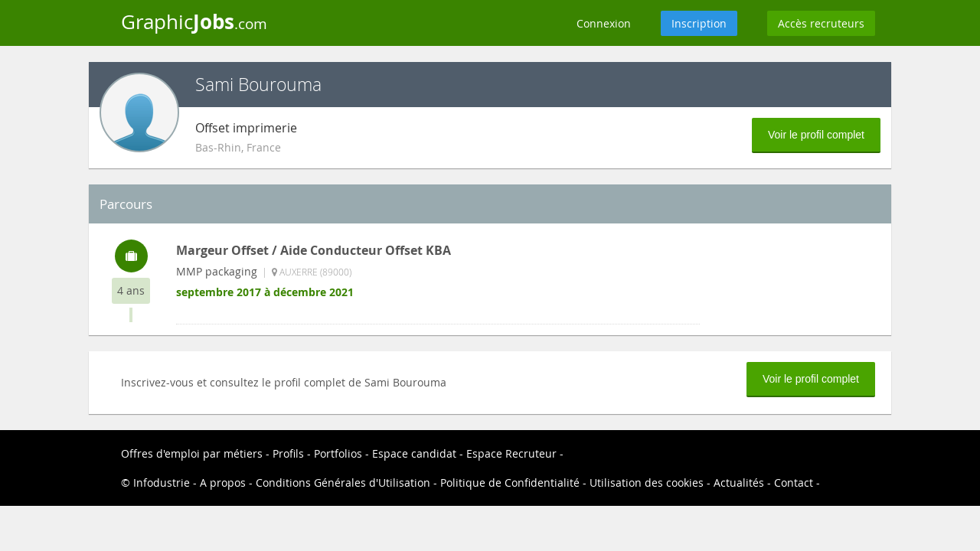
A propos (223, 483)
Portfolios (338, 453)
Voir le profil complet (816, 135)
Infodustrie (162, 483)
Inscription (699, 23)
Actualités (739, 483)
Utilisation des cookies (647, 483)
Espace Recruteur (511, 453)
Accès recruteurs (821, 23)
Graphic (194, 21)
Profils (288, 453)
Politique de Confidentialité (510, 483)
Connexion (604, 23)
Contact (794, 483)
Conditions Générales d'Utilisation (343, 483)
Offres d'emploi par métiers (192, 453)
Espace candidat (414, 453)
